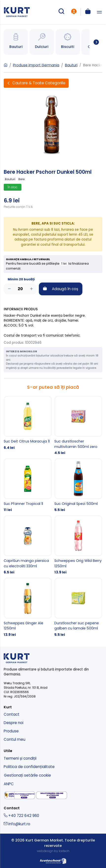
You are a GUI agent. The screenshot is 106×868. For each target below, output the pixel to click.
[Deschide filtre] (36, 83)
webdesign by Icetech (53, 851)
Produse (11, 731)
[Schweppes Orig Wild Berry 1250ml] (78, 545)
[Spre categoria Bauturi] (16, 42)
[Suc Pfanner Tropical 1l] (28, 485)
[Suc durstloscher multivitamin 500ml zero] (78, 426)
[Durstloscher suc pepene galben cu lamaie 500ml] (78, 608)
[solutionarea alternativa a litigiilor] (20, 795)
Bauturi (71, 65)
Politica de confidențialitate (29, 767)
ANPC (9, 784)
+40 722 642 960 (21, 816)
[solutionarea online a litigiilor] (52, 795)
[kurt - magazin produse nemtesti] (17, 12)
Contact (12, 714)
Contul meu (15, 739)
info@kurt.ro (17, 824)
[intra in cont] (74, 12)
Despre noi (14, 723)
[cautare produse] (61, 12)
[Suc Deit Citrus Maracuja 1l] (28, 423)
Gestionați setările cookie (27, 775)
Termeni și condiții (20, 758)
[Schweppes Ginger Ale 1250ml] (28, 608)
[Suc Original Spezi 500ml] (78, 485)
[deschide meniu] (99, 12)
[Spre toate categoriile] (94, 42)
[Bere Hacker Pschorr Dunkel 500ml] (53, 124)
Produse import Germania (36, 65)
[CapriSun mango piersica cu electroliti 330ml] (28, 545)
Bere (22, 179)
